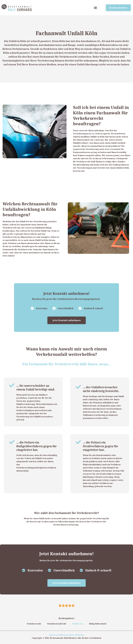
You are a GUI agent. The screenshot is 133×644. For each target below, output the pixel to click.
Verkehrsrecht (34, 624)
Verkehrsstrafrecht (57, 624)
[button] (95, 8)
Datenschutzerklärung (73, 635)
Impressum (54, 635)
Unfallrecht (78, 624)
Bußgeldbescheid (98, 624)
